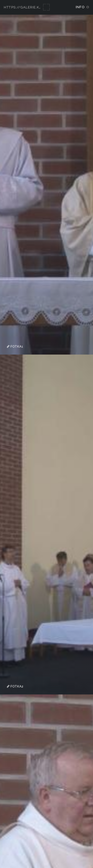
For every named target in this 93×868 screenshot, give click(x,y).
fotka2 (16, 686)
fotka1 (16, 347)
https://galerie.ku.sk (26, 7)
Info (80, 7)
